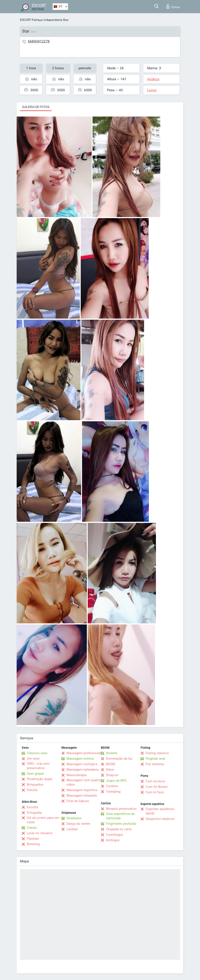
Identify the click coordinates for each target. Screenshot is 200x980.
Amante (112, 753)
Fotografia (34, 813)
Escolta (32, 807)
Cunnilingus (114, 835)
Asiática (153, 79)
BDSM (110, 764)
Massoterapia (77, 775)
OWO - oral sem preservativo (38, 766)
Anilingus (113, 840)
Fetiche (32, 790)
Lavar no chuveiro (40, 833)
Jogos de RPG (116, 781)
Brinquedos (35, 785)
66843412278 (39, 41)
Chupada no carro (119, 829)
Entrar (173, 6)
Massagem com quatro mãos (84, 782)
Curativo (112, 786)
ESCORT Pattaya (31, 20)
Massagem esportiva (82, 790)
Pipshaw (33, 839)
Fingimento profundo (121, 824)
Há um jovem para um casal (43, 820)
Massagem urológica (82, 764)
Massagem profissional (84, 753)
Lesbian (72, 829)
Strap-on (112, 775)
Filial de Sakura (78, 801)
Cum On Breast (157, 787)
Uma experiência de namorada (120, 816)
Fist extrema (155, 764)
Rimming (33, 844)
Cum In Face (155, 792)
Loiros (152, 90)
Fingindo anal (155, 759)
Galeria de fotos (36, 107)
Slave (110, 770)
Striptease (74, 818)
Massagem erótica (80, 759)
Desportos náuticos (160, 819)
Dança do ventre (78, 824)
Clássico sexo (37, 753)
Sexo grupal (35, 774)
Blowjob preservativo (121, 809)
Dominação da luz (119, 759)
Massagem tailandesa (83, 770)
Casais (32, 828)
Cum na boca (155, 781)
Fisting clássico (157, 753)
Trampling (113, 792)
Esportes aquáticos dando (160, 811)
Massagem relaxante (82, 796)
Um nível (33, 759)
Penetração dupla (39, 779)
